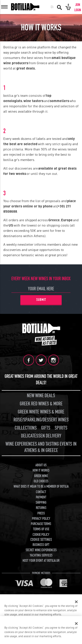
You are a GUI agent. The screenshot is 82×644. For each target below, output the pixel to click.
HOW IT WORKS (41, 470)
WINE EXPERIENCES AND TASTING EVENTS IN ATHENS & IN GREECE (41, 447)
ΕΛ (52, 7)
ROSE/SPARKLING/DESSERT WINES (41, 420)
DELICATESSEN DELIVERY (41, 436)
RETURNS (41, 508)
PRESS (41, 513)
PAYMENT (41, 497)
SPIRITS (61, 428)
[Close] (76, 602)
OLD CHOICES (41, 481)
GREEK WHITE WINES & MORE (41, 412)
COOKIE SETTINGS (41, 540)
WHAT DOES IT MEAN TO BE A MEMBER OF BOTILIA (41, 487)
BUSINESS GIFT (41, 545)
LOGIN (78, 10)
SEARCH (59, 7)
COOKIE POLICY (41, 535)
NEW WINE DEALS (41, 396)
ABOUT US (41, 465)
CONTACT (41, 492)
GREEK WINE (41, 476)
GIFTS (46, 428)
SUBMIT (41, 300)
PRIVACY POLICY (41, 519)
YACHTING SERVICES (41, 555)
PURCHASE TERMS (41, 524)
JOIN (78, 5)
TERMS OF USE (41, 529)
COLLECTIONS (26, 428)
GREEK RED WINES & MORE (41, 404)
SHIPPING (41, 503)
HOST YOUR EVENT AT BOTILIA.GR (41, 561)
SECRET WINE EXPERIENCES (41, 550)
